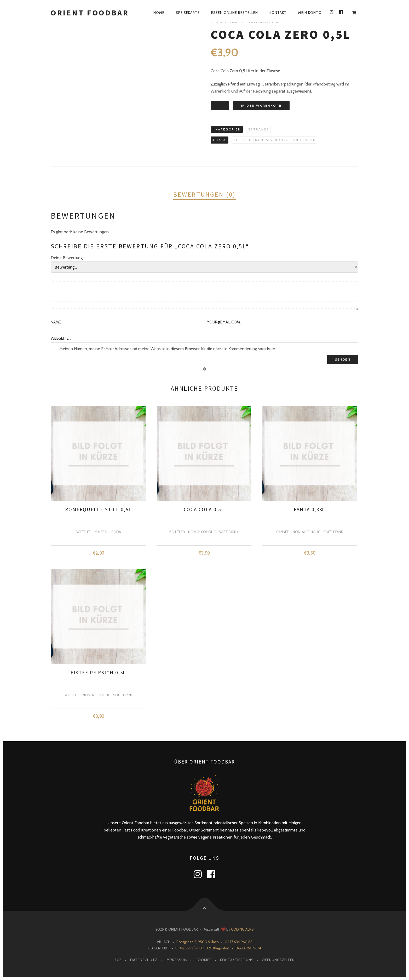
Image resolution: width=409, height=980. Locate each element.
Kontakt (278, 13)
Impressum (176, 960)
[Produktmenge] (220, 106)
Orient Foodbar (90, 13)
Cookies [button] (204, 960)
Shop (215, 22)
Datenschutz (144, 960)
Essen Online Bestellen (235, 13)
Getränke (232, 22)
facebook (215, 874)
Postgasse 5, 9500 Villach (198, 942)
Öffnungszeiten (278, 960)
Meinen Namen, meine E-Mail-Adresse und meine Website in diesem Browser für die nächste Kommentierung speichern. (168, 349)
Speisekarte (188, 13)
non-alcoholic (272, 140)
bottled (243, 140)
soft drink (304, 140)
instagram (201, 874)
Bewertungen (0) (205, 194)
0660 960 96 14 (248, 948)
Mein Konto (310, 13)
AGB (118, 960)
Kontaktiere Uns (237, 960)
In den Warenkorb (261, 106)
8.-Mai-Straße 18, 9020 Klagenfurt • (205, 948)
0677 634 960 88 (239, 942)
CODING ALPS (242, 929)
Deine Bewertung (67, 258)
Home (159, 13)
